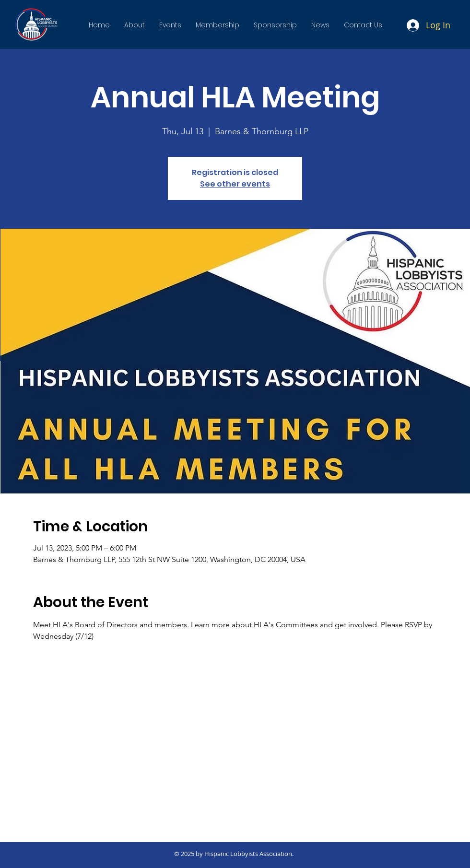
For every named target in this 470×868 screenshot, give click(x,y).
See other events (235, 184)
